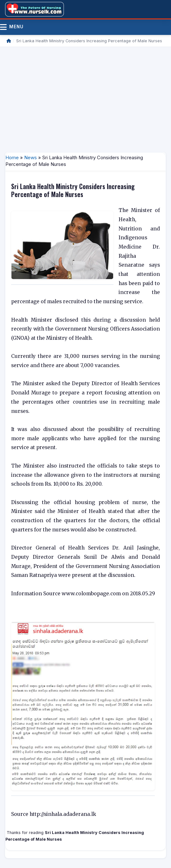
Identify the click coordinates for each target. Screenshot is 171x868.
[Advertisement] (85, 98)
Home (12, 157)
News (31, 157)
